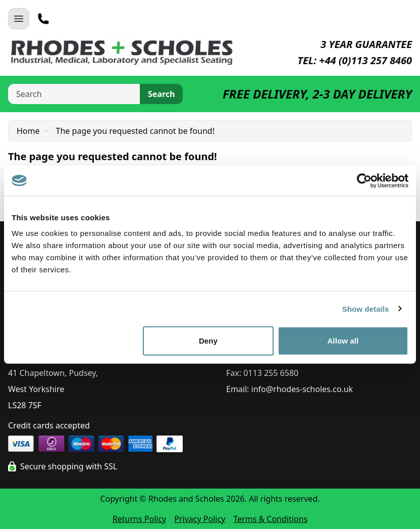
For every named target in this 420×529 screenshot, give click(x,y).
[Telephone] (43, 19)
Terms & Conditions (270, 519)
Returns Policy (139, 519)
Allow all (343, 341)
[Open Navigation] (19, 19)
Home (28, 131)
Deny (208, 341)
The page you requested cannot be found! (135, 131)
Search (161, 94)
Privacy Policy (200, 519)
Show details (366, 308)
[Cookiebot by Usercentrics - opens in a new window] (364, 180)
